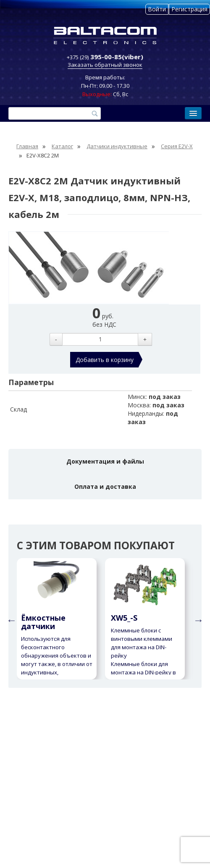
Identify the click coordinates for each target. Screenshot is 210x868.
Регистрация (189, 9)
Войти (157, 9)
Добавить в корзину (105, 360)
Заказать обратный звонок (105, 65)
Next (197, 619)
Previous (10, 619)
